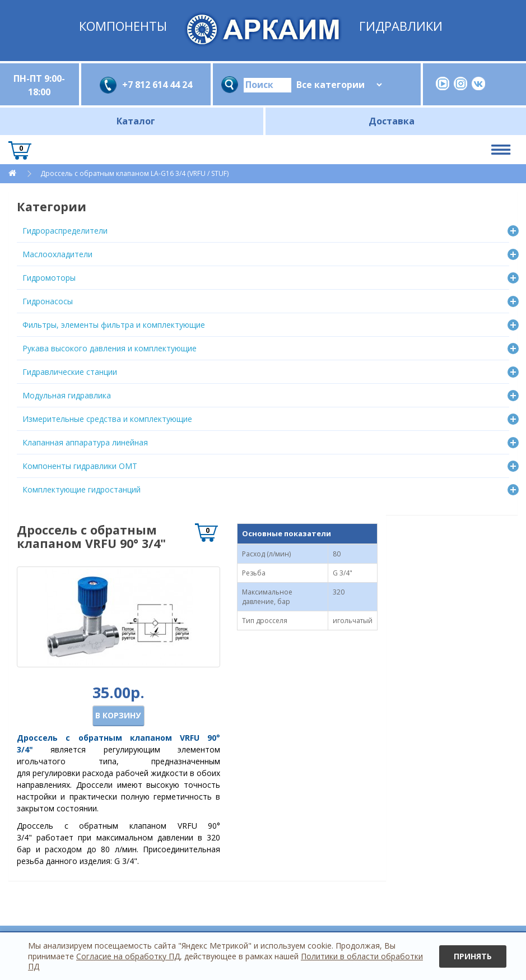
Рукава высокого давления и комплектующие (110, 348)
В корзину (118, 715)
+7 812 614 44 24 (157, 85)
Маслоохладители (57, 254)
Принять (473, 956)
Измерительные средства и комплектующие (107, 419)
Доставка (392, 121)
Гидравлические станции (70, 372)
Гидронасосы (48, 301)
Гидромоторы (49, 278)
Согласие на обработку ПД (128, 956)
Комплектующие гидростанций (82, 489)
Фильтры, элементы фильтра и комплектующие (114, 325)
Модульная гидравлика (67, 395)
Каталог (136, 121)
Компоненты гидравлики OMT (80, 466)
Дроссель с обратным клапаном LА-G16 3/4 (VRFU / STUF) (134, 173)
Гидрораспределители (65, 231)
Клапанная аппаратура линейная (85, 442)
